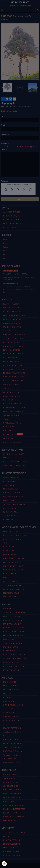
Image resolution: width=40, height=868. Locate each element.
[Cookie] (4, 864)
